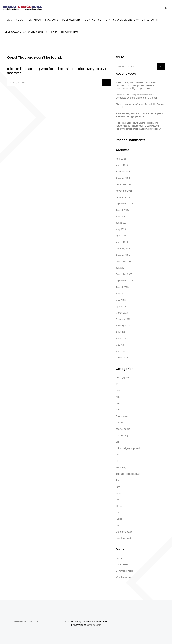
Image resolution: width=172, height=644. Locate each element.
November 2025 (124, 191)
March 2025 (122, 242)
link (117, 480)
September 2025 (124, 204)
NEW (118, 487)
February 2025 (123, 249)
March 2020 (122, 358)
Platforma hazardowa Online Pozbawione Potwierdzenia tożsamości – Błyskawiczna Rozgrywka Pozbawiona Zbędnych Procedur (138, 126)
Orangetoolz (94, 625)
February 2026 (123, 172)
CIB (117, 455)
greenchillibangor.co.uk (128, 474)
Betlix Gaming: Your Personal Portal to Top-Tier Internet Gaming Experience (140, 115)
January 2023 (123, 326)
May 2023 (121, 300)
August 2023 (122, 287)
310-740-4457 (27, 622)
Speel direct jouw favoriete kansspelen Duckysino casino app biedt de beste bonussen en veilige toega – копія (136, 85)
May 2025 (121, 229)
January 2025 (123, 255)
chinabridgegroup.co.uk (128, 448)
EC (117, 461)
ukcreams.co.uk (124, 532)
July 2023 (120, 294)
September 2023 (124, 281)
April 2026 (121, 159)
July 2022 (120, 332)
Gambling (121, 467)
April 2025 (121, 236)
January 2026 (123, 178)
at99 (118, 403)
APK (118, 397)
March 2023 (122, 313)
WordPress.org (123, 577)
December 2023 (124, 274)
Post (118, 512)
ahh (118, 390)
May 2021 (120, 345)
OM (117, 500)
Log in (119, 558)
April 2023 (121, 306)
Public (119, 519)
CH (117, 442)
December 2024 (124, 261)
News (118, 493)
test (118, 525)
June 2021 (121, 339)
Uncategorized (123, 538)
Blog (118, 410)
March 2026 (122, 165)
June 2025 (121, 223)
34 (117, 384)
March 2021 (121, 351)
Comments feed (124, 571)
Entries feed (122, 564)
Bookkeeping (122, 416)
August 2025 (122, 210)
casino (119, 423)
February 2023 (123, 319)
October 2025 (123, 197)
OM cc (119, 506)
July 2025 (121, 216)
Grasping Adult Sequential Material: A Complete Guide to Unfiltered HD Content (137, 96)
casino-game (123, 429)
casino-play (122, 435)
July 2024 (121, 268)
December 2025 (124, 184)
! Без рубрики (122, 378)
